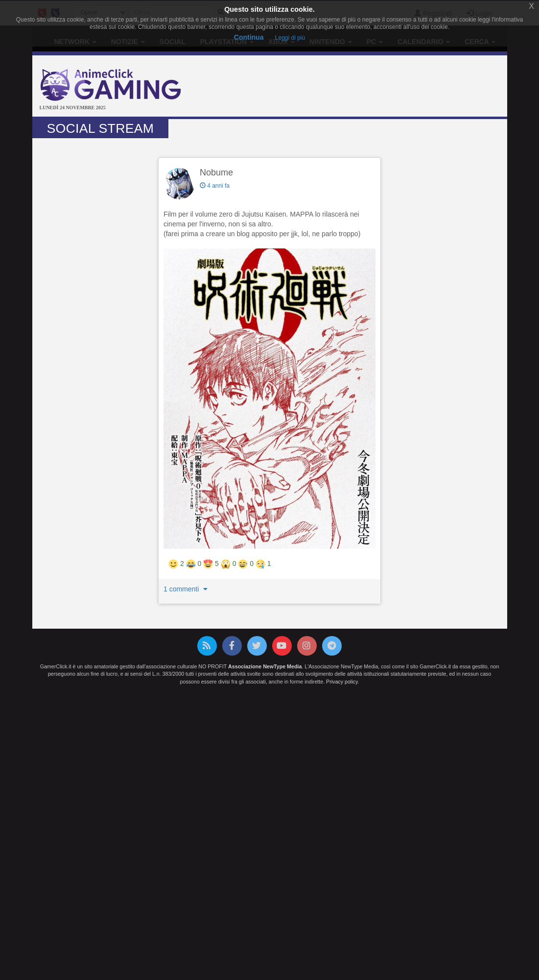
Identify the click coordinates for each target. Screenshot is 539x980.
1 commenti (187, 589)
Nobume (216, 172)
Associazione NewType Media (265, 666)
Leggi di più (290, 38)
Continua (249, 37)
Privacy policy (342, 682)
